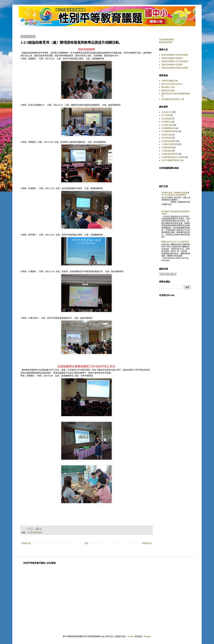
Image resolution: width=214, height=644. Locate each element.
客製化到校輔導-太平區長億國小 (175, 61)
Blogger (147, 636)
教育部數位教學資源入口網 (173, 99)
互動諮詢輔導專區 (167, 40)
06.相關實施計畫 (168, 128)
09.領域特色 (167, 138)
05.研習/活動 (167, 125)
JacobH (131, 636)
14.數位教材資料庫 (169, 154)
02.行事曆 (166, 115)
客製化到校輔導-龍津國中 (172, 58)
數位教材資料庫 (166, 42)
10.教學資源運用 (168, 141)
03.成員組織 (167, 119)
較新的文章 (26, 543)
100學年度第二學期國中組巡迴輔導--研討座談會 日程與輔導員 (175, 194)
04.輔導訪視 (167, 122)
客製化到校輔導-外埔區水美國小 (175, 68)
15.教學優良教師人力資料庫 (173, 157)
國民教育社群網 (168, 91)
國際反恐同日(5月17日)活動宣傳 (175, 242)
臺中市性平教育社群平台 (172, 84)
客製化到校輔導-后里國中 (172, 65)
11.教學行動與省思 (169, 144)
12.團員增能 (167, 147)
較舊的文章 (147, 543)
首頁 (86, 543)
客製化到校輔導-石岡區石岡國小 (175, 55)
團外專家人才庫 (168, 87)
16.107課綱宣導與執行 (171, 160)
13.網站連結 (167, 151)
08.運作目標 (167, 135)
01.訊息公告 (167, 112)
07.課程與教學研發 (35, 533)
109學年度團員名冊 (170, 81)
